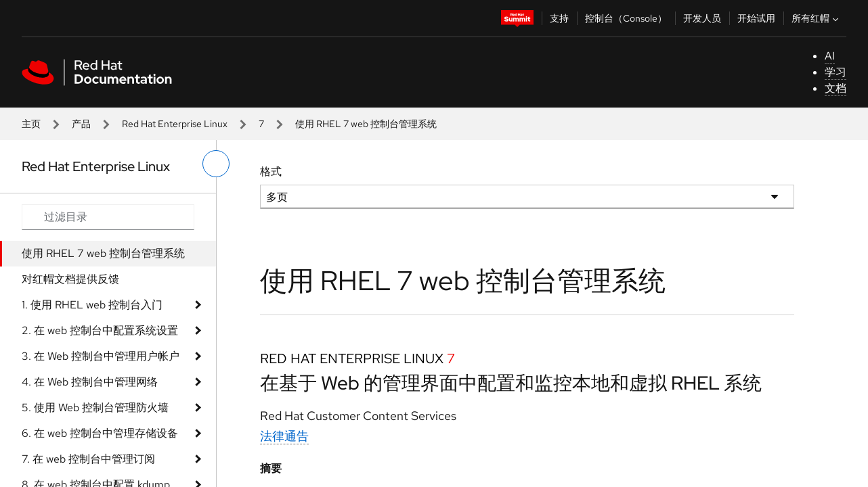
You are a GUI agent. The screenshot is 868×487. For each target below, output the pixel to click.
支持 (559, 18)
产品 (81, 124)
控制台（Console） (626, 18)
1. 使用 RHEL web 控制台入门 (92, 305)
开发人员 (702, 18)
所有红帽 (817, 18)
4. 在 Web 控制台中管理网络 (90, 382)
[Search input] (108, 217)
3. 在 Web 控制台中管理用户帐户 (101, 356)
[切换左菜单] (216, 164)
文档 (836, 88)
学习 (836, 72)
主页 (31, 124)
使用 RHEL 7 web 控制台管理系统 (103, 253)
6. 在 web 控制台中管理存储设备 (100, 433)
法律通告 (284, 436)
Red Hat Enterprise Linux (175, 124)
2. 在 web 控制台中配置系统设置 (100, 330)
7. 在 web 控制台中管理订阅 (88, 459)
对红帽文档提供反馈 (70, 279)
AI (830, 56)
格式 (271, 171)
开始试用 (756, 18)
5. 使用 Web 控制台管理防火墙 (95, 408)
